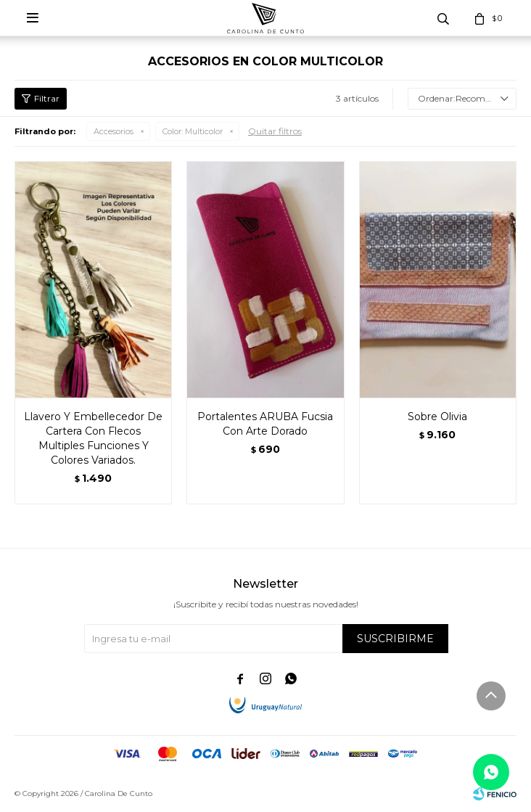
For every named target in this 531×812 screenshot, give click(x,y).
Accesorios (114, 131)
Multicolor (193, 131)
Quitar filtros (275, 131)
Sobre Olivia (437, 417)
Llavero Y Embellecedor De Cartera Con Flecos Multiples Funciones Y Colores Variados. (93, 438)
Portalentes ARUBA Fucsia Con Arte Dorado (265, 424)
